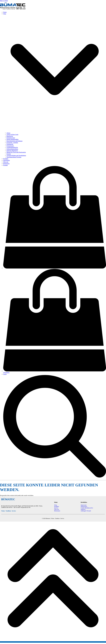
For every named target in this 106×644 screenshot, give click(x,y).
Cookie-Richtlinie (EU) (87, 508)
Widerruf (83, 509)
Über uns (57, 509)
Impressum (84, 505)
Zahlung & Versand (86, 511)
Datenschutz (84, 506)
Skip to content (4, 1)
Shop (56, 505)
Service (56, 508)
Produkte (57, 506)
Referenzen (57, 511)
